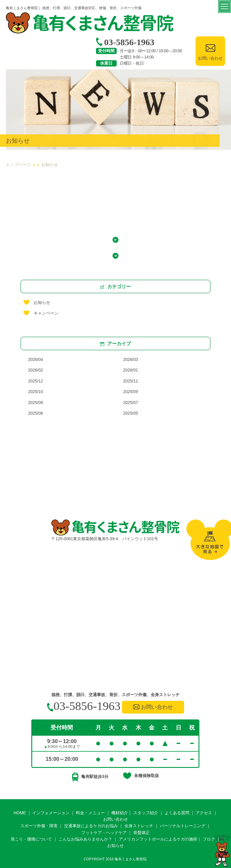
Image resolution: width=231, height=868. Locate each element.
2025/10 (36, 392)
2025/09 (131, 392)
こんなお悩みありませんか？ (85, 839)
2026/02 (36, 370)
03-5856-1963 (125, 42)
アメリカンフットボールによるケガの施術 (158, 839)
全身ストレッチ (139, 826)
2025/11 (131, 381)
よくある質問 (177, 813)
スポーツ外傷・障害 (39, 826)
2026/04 (36, 359)
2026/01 (131, 370)
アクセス (204, 813)
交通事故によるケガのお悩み (91, 826)
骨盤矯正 (141, 833)
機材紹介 (120, 813)
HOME (20, 813)
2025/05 (131, 413)
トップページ (18, 165)
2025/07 (131, 403)
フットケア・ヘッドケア (104, 833)
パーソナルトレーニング (183, 826)
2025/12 (36, 381)
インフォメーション (51, 813)
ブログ (209, 839)
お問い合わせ (153, 707)
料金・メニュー (90, 813)
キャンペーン (46, 313)
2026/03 (131, 359)
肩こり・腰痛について (31, 839)
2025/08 (36, 403)
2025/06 (36, 413)
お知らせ (42, 302)
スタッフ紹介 (146, 813)
